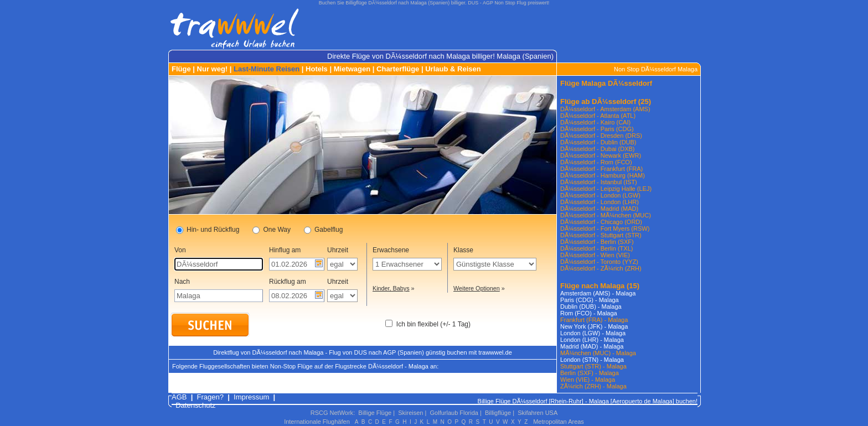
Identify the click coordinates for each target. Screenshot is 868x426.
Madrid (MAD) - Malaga (592, 346)
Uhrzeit (338, 250)
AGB (179, 397)
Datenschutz (195, 405)
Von (180, 250)
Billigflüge (498, 413)
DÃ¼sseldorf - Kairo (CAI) (595, 122)
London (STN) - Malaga (592, 360)
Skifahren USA (538, 413)
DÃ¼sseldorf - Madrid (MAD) (599, 209)
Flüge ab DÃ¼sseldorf (598, 102)
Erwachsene (391, 250)
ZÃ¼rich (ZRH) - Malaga (593, 386)
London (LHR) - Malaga (592, 340)
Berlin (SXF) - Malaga (590, 373)
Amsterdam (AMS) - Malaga (598, 293)
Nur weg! (213, 69)
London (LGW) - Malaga (593, 333)
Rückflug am (288, 282)
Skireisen (410, 413)
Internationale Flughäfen (317, 422)
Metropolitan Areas (559, 422)
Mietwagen (352, 69)
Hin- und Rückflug (208, 230)
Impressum (251, 397)
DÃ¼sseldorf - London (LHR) (600, 202)
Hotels (317, 69)
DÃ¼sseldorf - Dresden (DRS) (601, 136)
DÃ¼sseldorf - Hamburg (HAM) (603, 175)
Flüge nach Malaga (592, 286)
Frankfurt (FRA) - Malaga (594, 320)
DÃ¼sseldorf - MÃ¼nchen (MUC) (606, 215)
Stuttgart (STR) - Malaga (593, 366)
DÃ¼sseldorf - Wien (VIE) (595, 255)
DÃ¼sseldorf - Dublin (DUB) (598, 142)
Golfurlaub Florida (454, 413)
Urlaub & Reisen (453, 69)
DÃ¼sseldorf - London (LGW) (600, 195)
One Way (272, 230)
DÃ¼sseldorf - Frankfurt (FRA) (601, 169)
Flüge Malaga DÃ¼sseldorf (606, 83)
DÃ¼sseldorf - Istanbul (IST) (599, 182)
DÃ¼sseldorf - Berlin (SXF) (597, 242)
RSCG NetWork (332, 413)
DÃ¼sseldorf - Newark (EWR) (601, 155)
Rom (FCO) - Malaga (589, 313)
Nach (182, 282)
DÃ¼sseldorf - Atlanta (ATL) (598, 116)
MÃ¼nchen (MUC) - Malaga (598, 353)
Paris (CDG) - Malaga (590, 300)
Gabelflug (323, 230)
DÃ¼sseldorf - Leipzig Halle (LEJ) (606, 189)
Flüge (181, 69)
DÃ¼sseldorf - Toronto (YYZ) (599, 262)
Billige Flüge (375, 413)
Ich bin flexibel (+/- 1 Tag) (433, 324)
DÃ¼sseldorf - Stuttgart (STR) (601, 235)
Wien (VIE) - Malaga (588, 380)
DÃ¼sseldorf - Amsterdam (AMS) (605, 109)
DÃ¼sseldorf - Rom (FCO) (596, 162)
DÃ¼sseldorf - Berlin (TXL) (596, 248)
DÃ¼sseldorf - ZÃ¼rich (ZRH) (601, 268)
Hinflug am (285, 250)
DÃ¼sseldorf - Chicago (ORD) (601, 222)
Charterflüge (398, 69)
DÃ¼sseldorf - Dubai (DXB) (598, 149)
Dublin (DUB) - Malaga (591, 306)
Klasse (463, 250)
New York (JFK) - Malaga (594, 326)
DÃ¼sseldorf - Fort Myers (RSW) (605, 228)
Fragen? (210, 397)
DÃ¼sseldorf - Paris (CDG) (597, 129)
